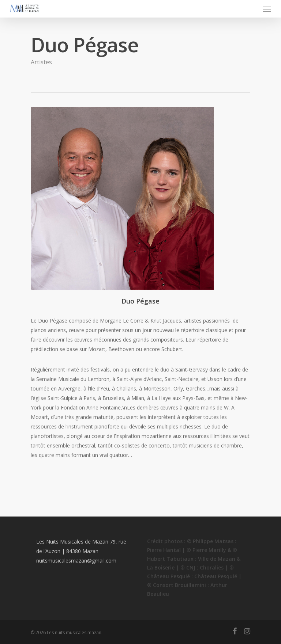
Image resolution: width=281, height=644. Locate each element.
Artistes (41, 62)
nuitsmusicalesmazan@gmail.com (76, 561)
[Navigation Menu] (267, 9)
